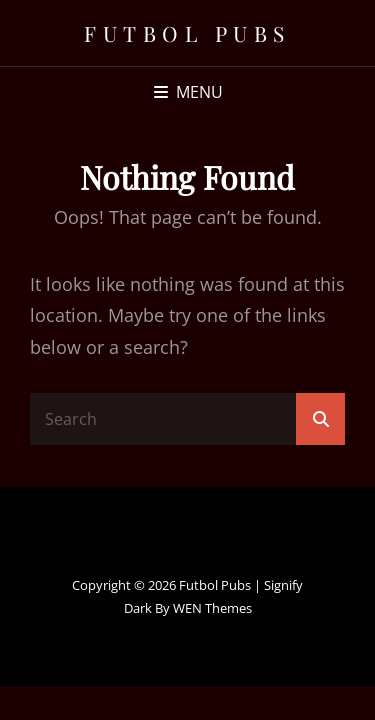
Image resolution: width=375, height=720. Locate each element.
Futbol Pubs (187, 33)
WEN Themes (212, 608)
